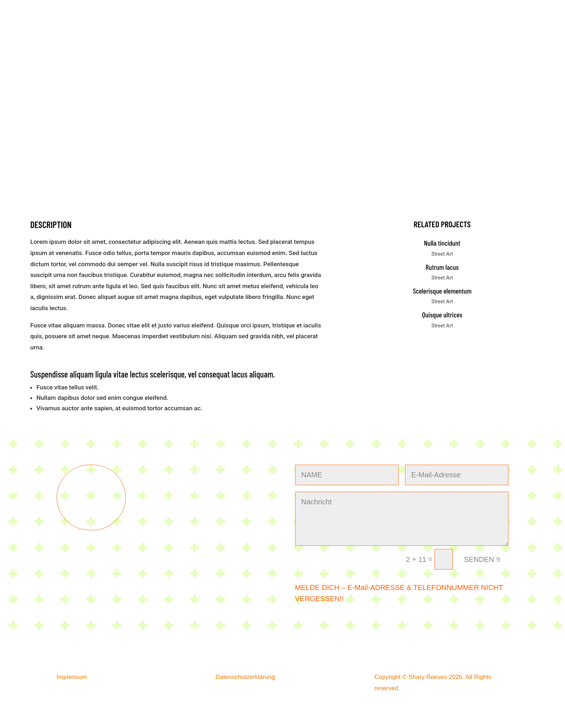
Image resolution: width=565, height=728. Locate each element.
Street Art (442, 254)
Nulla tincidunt (442, 243)
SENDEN (479, 559)
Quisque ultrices (442, 314)
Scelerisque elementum (442, 291)
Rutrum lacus (442, 267)
